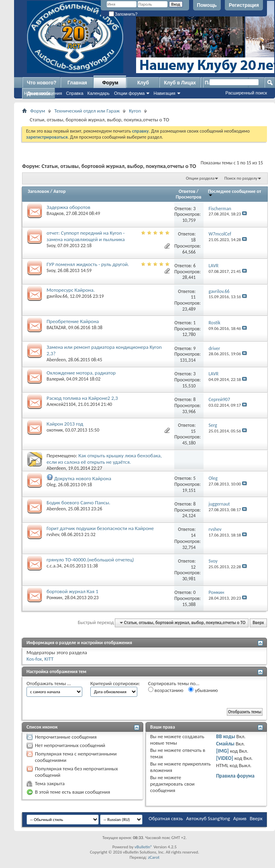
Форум (110, 83)
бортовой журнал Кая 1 (72, 591)
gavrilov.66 (57, 296)
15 (193, 431)
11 (193, 297)
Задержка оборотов (68, 207)
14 (193, 535)
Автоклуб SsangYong (208, 818)
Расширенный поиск (246, 93)
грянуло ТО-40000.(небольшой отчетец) (90, 560)
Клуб (143, 83)
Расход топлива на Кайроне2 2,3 (82, 398)
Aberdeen (56, 360)
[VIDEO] (225, 758)
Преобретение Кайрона (73, 321)
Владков (55, 213)
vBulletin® (144, 847)
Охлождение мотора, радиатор (81, 373)
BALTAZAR (56, 328)
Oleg (51, 485)
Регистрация (244, 5)
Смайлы (225, 744)
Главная (77, 83)
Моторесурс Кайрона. (71, 290)
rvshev (53, 534)
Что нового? (42, 83)
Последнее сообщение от (234, 193)
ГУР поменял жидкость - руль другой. (88, 264)
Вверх (258, 623)
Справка (74, 93)
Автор (60, 191)
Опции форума (129, 93)
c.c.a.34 (54, 566)
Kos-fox (34, 659)
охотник (55, 430)
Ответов (187, 191)
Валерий (55, 379)
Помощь (207, 5)
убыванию (203, 690)
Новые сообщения (43, 93)
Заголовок (38, 191)
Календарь (99, 93)
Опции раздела (200, 178)
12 (193, 567)
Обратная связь (166, 818)
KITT (49, 659)
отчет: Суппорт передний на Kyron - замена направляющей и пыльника (86, 236)
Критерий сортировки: (115, 683)
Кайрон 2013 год (65, 424)
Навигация (164, 93)
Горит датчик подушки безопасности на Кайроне (100, 528)
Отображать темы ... (49, 683)
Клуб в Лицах (180, 83)
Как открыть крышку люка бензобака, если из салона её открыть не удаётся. (104, 459)
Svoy (51, 246)
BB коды (226, 736)
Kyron (135, 111)
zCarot (154, 857)
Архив (240, 818)
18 (193, 240)
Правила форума (235, 776)
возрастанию (166, 690)
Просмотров (189, 197)
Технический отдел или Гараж (87, 111)
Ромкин (54, 598)
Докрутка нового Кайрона (83, 478)
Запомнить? (123, 14)
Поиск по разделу (241, 178)
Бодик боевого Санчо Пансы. (78, 503)
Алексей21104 (61, 404)
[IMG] (222, 751)
